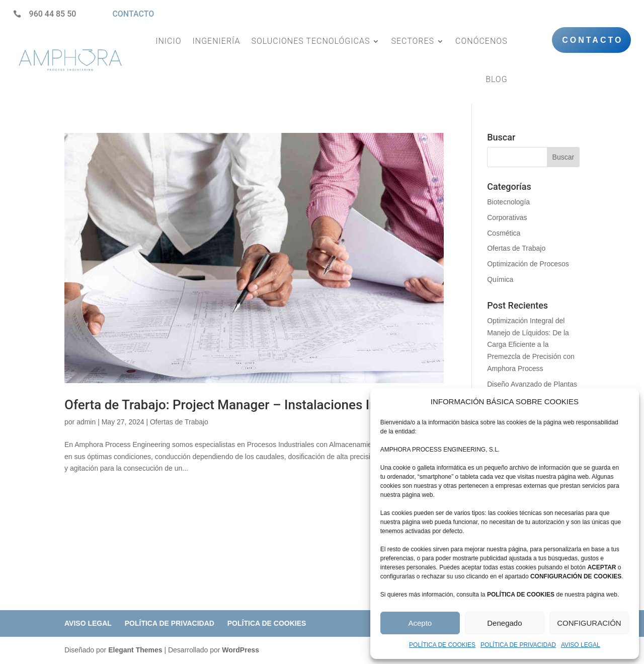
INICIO (168, 41)
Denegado (504, 623)
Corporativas (507, 217)
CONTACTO (133, 14)
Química (500, 279)
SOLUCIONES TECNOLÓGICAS (310, 41)
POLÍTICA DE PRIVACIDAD (518, 645)
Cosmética (504, 233)
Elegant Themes (135, 650)
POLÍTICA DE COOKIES (442, 645)
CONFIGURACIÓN (589, 623)
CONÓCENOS (481, 41)
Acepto (420, 623)
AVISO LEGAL (581, 645)
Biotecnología (508, 202)
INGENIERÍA (217, 41)
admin (86, 422)
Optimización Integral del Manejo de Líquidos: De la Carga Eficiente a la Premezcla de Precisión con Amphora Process (531, 345)
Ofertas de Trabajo (179, 422)
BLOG (497, 79)
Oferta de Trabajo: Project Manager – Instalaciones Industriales (250, 405)
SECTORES (413, 41)
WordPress (240, 650)
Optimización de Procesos (528, 264)
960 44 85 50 (53, 14)
